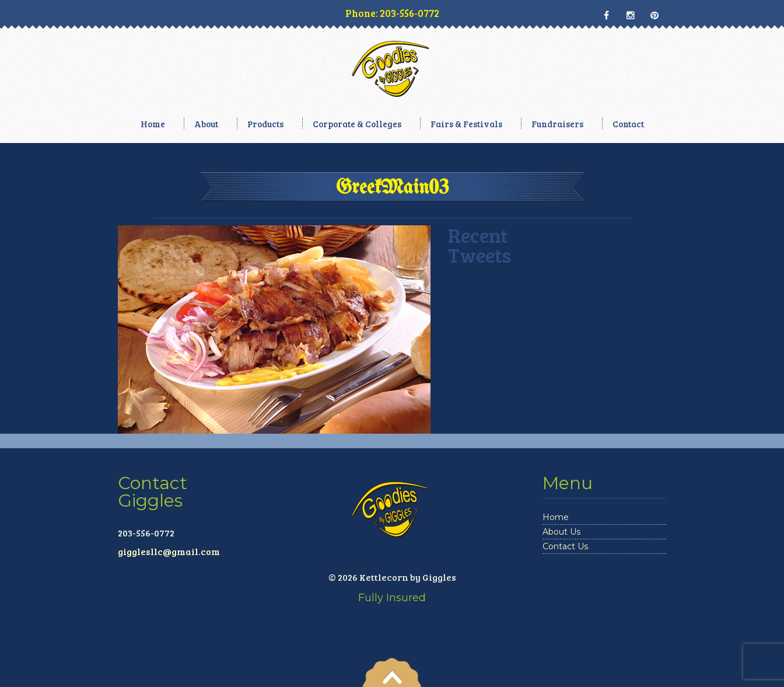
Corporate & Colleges (357, 124)
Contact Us (565, 546)
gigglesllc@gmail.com (169, 551)
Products (265, 124)
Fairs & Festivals (466, 124)
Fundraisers (557, 124)
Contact (628, 124)
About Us (561, 532)
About (206, 124)
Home (153, 124)
